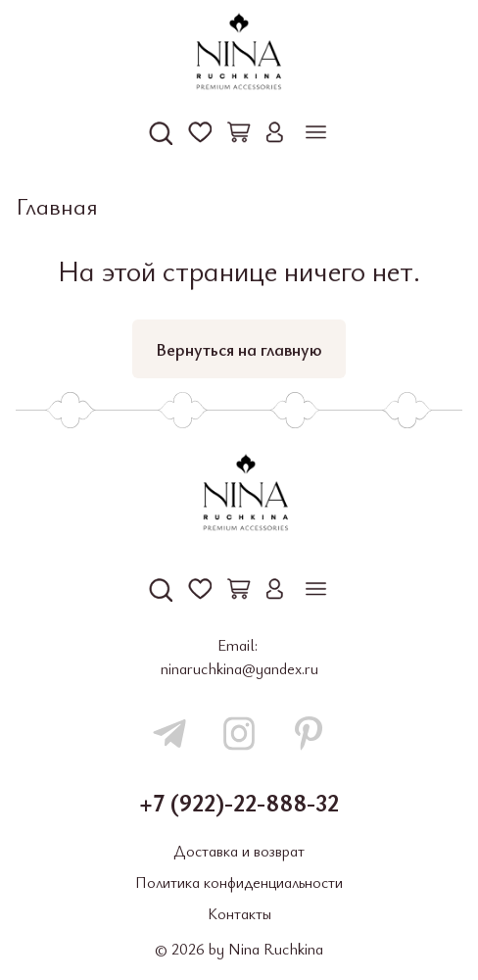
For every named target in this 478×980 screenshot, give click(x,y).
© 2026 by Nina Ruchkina (239, 949)
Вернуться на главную (239, 349)
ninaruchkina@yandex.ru (239, 668)
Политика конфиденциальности (239, 882)
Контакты (239, 913)
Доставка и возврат (239, 851)
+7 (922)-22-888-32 (239, 803)
